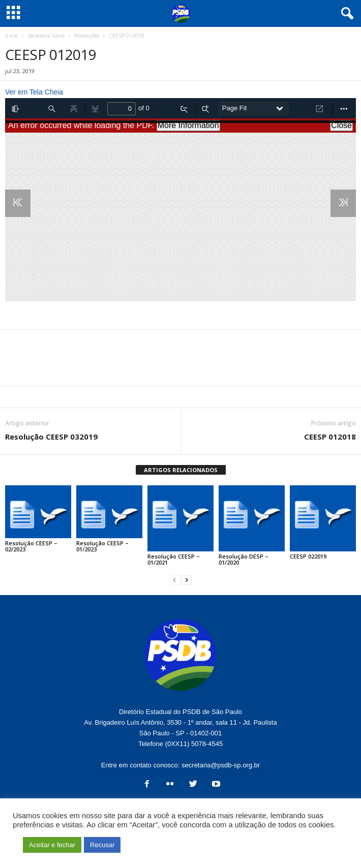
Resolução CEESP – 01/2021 (174, 559)
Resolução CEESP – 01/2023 (102, 546)
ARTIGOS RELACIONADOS (181, 470)
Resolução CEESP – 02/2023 (31, 546)
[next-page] (187, 580)
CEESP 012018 (330, 437)
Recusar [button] (102, 845)
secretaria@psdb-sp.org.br (221, 765)
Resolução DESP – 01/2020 (244, 559)
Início (11, 36)
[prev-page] (174, 580)
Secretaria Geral (46, 36)
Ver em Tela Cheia (34, 92)
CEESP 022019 (308, 556)
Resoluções (87, 36)
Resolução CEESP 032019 (51, 437)
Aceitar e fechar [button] (52, 845)
